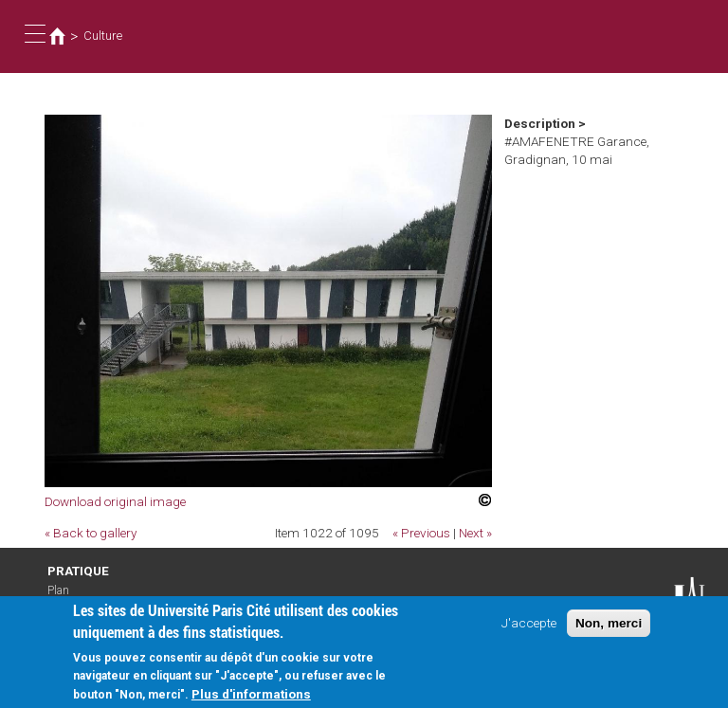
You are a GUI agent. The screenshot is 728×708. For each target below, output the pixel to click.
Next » (475, 533)
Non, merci (609, 630)
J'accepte (529, 629)
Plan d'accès (66, 597)
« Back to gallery (91, 533)
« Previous (421, 533)
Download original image (115, 501)
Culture (103, 36)
